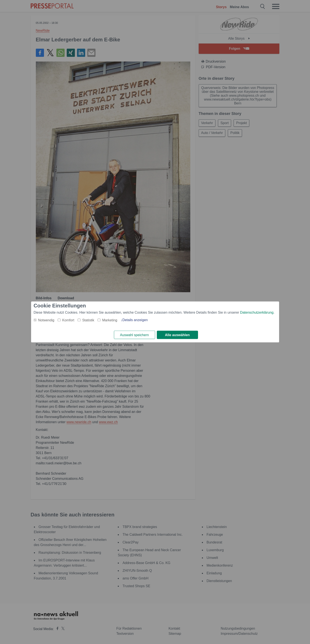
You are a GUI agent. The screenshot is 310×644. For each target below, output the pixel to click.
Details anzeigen (135, 320)
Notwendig (46, 320)
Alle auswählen (177, 335)
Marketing (110, 320)
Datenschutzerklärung (257, 312)
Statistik (88, 320)
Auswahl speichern (134, 335)
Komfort (68, 320)
